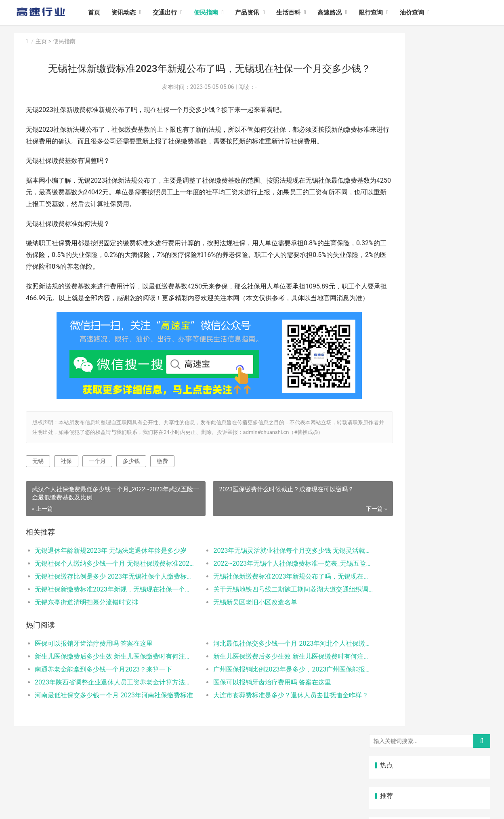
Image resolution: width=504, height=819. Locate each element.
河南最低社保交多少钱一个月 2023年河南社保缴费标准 (105, 727)
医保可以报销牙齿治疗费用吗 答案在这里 (94, 676)
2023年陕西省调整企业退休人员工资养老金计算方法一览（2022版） (105, 715)
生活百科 (298, 13)
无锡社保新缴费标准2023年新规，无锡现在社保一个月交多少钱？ (105, 622)
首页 (104, 13)
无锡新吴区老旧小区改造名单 (233, 635)
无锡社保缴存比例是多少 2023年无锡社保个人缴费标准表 (105, 609)
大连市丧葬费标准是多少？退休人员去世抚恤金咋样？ (262, 727)
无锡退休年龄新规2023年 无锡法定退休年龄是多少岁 (105, 583)
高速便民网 (103, 806)
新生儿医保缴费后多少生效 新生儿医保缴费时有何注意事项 (105, 689)
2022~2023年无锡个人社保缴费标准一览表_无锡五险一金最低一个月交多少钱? (262, 596)
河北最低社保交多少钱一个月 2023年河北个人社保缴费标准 (262, 676)
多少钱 (131, 494)
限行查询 (381, 13)
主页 (41, 41)
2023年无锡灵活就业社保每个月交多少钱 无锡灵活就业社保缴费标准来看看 (262, 583)
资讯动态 (134, 13)
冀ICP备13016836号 (159, 806)
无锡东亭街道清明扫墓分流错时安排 (86, 635)
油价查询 (422, 13)
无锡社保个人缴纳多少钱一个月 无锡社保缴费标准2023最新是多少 (105, 596)
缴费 (162, 494)
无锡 (38, 494)
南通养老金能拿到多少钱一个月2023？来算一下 (103, 702)
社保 (66, 494)
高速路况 (340, 13)
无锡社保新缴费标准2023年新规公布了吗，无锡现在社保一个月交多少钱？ (262, 609)
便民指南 (216, 13)
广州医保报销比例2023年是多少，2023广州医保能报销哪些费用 (262, 702)
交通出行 (175, 13)
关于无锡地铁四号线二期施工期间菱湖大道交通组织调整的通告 (262, 622)
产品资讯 (257, 13)
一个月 (97, 494)
